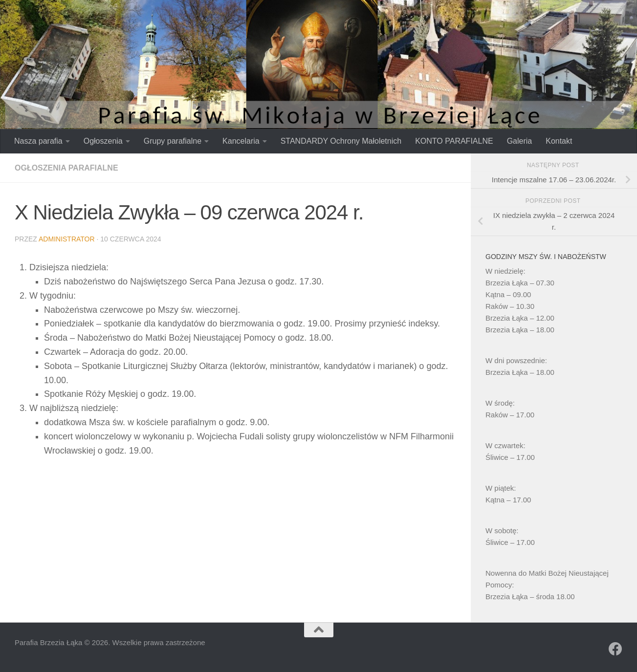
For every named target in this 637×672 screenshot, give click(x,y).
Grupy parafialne (173, 141)
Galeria (520, 141)
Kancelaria (241, 141)
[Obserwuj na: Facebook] (615, 649)
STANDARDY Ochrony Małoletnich (341, 141)
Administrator (67, 239)
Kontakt (559, 141)
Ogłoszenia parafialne (66, 168)
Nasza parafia (38, 141)
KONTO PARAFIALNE (454, 141)
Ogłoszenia (103, 141)
